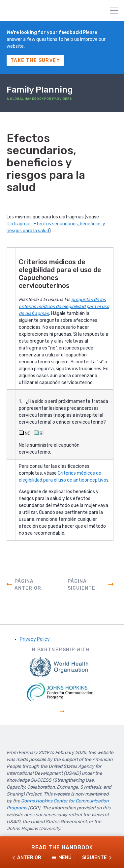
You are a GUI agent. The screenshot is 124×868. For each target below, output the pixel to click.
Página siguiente (81, 585)
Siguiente (94, 858)
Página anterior (28, 585)
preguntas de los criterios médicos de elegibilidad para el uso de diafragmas (64, 307)
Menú (114, 11)
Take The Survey (35, 60)
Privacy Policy (35, 639)
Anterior (29, 858)
